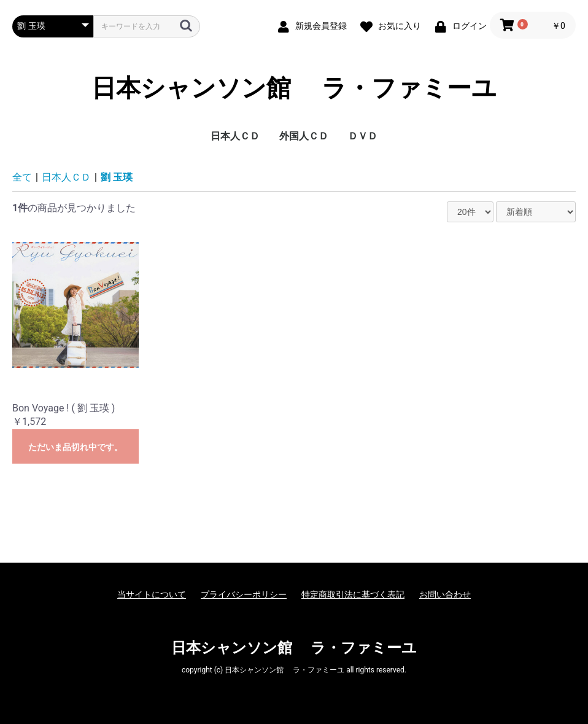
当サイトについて (152, 594)
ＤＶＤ (363, 136)
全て (22, 177)
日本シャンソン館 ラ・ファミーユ (294, 88)
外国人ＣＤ (304, 136)
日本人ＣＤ (235, 136)
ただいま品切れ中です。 (75, 447)
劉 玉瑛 (117, 177)
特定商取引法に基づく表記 (353, 594)
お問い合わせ (445, 594)
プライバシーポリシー (244, 594)
